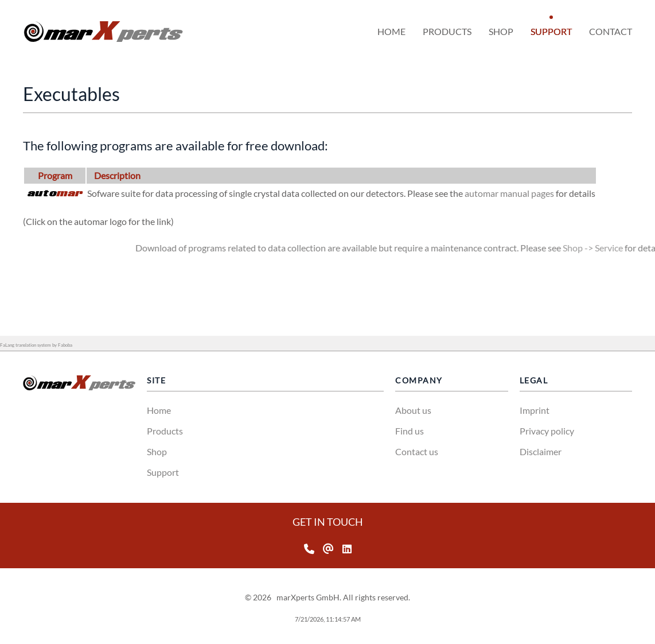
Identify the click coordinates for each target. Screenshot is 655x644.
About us (413, 410)
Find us (410, 431)
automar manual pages (536, 193)
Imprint (535, 410)
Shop (157, 451)
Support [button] (551, 31)
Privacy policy (547, 431)
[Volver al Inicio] (103, 32)
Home (391, 31)
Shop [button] (501, 31)
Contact (611, 31)
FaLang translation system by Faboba (36, 345)
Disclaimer (541, 451)
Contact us (417, 451)
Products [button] (447, 31)
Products (165, 431)
